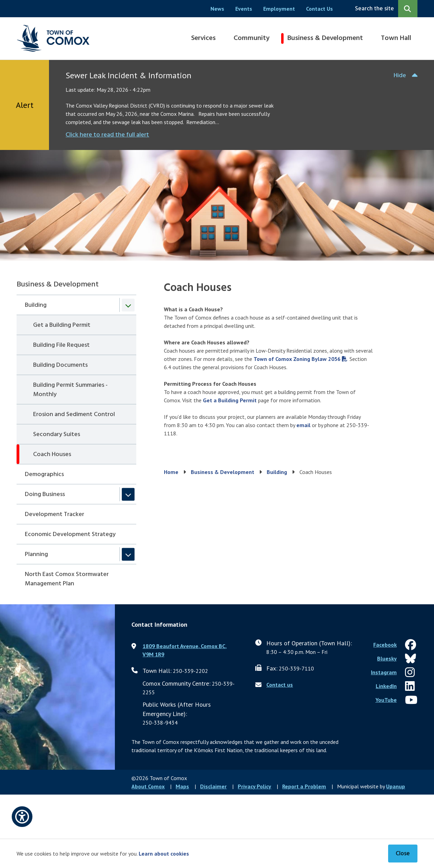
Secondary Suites (57, 435)
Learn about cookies (164, 854)
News (217, 9)
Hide (400, 76)
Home (171, 472)
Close (403, 854)
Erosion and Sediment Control (74, 415)
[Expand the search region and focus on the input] (385, 9)
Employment (279, 9)
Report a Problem (304, 786)
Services (203, 38)
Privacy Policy (254, 786)
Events (244, 9)
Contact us (280, 685)
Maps (182, 786)
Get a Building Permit (62, 325)
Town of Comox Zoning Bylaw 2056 (297, 359)
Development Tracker (55, 514)
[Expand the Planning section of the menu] (128, 554)
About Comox (148, 786)
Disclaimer (213, 786)
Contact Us (319, 9)
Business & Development (325, 38)
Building (36, 305)
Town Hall (396, 38)
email (303, 425)
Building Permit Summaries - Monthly (70, 390)
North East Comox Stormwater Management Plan (67, 579)
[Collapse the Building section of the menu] (128, 305)
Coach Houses (52, 455)
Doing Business (45, 494)
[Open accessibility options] (22, 817)
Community (251, 38)
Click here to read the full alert (107, 135)
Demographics (44, 475)
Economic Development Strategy (70, 534)
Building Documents (60, 365)
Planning (36, 554)
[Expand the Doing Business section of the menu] (128, 494)
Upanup (396, 786)
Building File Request (61, 345)
